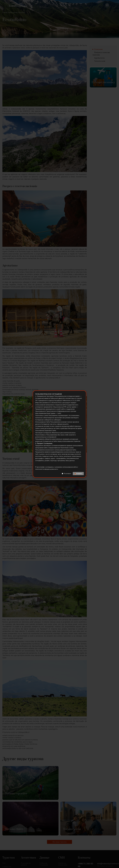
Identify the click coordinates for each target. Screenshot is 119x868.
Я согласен (67, 474)
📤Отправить (78, 474)
